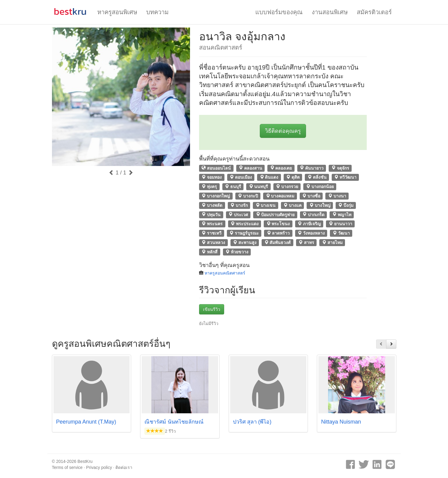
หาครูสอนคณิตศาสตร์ (225, 273)
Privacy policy (99, 467)
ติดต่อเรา (124, 467)
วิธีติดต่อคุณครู (283, 131)
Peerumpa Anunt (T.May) (86, 422)
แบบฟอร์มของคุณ (279, 12)
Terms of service (67, 467)
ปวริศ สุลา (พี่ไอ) (252, 422)
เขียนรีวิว (212, 309)
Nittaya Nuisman (341, 422)
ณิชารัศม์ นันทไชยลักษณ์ (174, 422)
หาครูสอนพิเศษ (117, 12)
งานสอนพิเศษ (330, 12)
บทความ (157, 12)
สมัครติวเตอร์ (374, 12)
